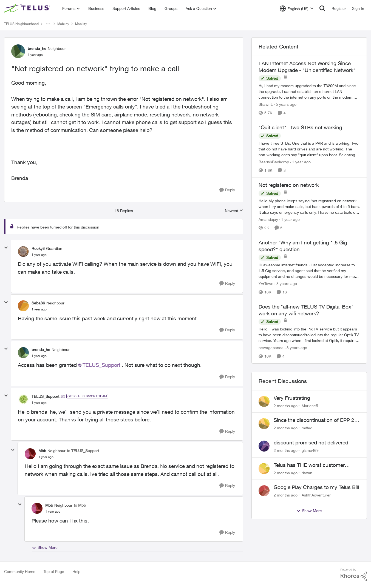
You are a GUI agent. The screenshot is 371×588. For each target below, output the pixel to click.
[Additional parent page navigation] (48, 24)
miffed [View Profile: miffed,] (307, 428)
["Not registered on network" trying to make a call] (39, 255)
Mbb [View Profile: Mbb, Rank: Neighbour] (42, 451)
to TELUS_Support (83, 451)
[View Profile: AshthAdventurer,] (264, 491)
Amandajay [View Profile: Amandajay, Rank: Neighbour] (268, 219)
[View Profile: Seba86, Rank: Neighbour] (23, 306)
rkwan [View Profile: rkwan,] (307, 473)
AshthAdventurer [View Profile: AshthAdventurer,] (316, 495)
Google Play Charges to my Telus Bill (316, 487)
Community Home (20, 571)
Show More (45, 547)
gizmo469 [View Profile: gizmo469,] (310, 450)
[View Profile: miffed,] (264, 424)
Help (76, 571)
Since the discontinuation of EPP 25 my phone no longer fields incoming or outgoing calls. (315, 420)
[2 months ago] (286, 405)
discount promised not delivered (311, 443)
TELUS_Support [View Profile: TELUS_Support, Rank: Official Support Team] (45, 396)
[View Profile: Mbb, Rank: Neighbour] (30, 454)
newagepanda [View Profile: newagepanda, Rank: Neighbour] (271, 348)
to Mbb (80, 505)
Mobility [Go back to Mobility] (63, 24)
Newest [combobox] (234, 211)
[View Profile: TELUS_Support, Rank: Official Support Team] (23, 399)
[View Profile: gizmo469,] (264, 446)
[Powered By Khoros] (354, 575)
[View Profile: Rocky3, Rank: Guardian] (23, 252)
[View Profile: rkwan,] (264, 469)
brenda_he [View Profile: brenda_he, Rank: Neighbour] (37, 48)
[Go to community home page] (28, 8)
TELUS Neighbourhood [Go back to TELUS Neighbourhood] (21, 24)
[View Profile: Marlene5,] (264, 401)
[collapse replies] (6, 248)
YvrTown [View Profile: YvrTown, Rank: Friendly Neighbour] (266, 283)
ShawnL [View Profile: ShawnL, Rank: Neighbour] (266, 104)
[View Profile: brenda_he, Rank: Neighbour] (18, 51)
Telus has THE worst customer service (309, 465)
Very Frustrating (292, 398)
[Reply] (227, 190)
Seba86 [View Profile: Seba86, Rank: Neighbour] (38, 303)
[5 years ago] (285, 104)
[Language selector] (297, 8)
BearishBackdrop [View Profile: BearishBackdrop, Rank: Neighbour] (274, 162)
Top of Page (54, 571)
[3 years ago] (286, 283)
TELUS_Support (101, 365)
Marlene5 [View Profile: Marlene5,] (310, 405)
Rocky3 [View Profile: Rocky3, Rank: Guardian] (38, 248)
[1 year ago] (300, 162)
